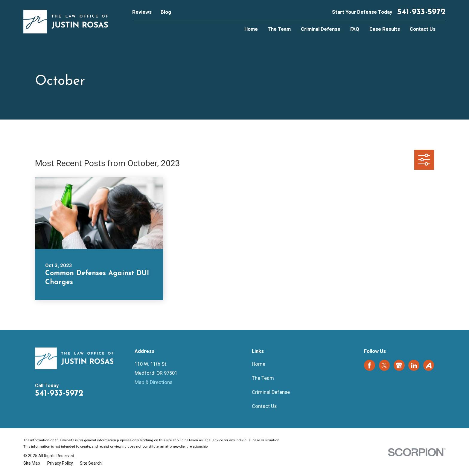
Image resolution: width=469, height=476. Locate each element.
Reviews (142, 12)
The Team (263, 378)
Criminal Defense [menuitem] (321, 29)
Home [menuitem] (251, 29)
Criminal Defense (271, 392)
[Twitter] (384, 365)
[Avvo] (429, 365)
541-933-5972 (421, 12)
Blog (166, 12)
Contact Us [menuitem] (423, 29)
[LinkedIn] (414, 365)
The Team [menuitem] (279, 29)
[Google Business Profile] (399, 365)
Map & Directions (153, 382)
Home (259, 364)
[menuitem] (32, 463)
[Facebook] (369, 365)
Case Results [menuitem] (385, 29)
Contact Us (264, 406)
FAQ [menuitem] (355, 29)
